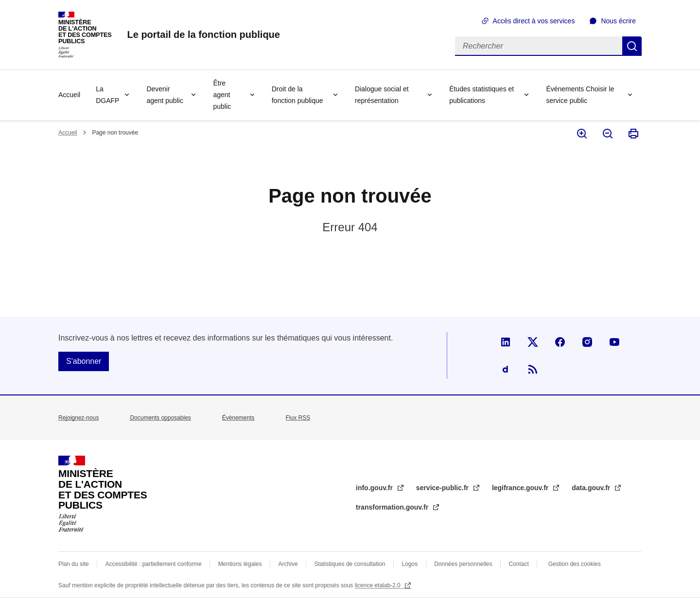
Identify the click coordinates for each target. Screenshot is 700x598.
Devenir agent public (165, 95)
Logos (410, 564)
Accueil (69, 95)
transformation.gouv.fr (393, 507)
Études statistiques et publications (481, 95)
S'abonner (84, 361)
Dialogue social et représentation (382, 95)
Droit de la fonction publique (297, 95)
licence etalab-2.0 (378, 585)
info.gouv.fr (375, 488)
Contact (518, 564)
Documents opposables (160, 418)
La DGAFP (107, 95)
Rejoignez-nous (79, 418)
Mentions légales (240, 564)
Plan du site (74, 564)
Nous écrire (618, 21)
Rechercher (632, 46)
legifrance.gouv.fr (521, 488)
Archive (288, 564)
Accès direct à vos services (534, 21)
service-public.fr (443, 488)
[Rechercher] (539, 46)
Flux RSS (298, 418)
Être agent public (222, 95)
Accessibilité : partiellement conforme (154, 564)
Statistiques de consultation (350, 564)
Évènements (238, 418)
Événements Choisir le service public (580, 95)
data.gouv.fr (592, 488)
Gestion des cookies (575, 564)
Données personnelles (463, 564)
